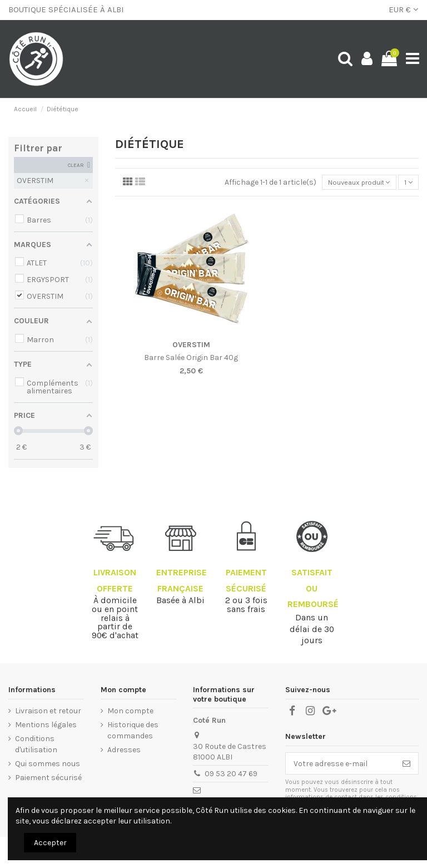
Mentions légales (46, 725)
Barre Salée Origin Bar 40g (191, 359)
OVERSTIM (191, 346)
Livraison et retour (48, 711)
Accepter (50, 843)
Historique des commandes (133, 730)
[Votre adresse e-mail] (340, 763)
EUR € (404, 9)
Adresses (124, 750)
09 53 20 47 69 (231, 774)
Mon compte (130, 711)
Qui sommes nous (48, 764)
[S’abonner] (406, 763)
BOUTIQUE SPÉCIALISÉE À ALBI (66, 9)
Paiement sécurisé (48, 778)
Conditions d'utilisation (36, 744)
